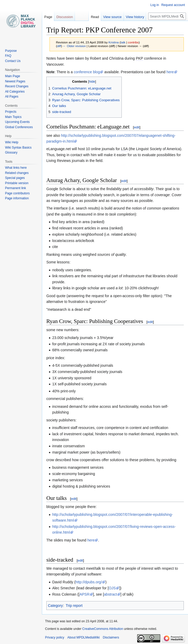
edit (137, 127)
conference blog (87, 72)
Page (48, 17)
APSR (85, 594)
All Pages (12, 97)
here (170, 72)
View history (135, 17)
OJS (112, 588)
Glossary (11, 152)
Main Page (12, 76)
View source (112, 17)
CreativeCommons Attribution (103, 629)
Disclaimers (111, 637)
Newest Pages (15, 81)
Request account (173, 5)
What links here (16, 168)
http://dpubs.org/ (89, 582)
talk (123, 42)
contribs (133, 42)
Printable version (17, 183)
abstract (110, 594)
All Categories (15, 92)
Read (95, 17)
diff (59, 46)
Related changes (17, 173)
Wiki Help (12, 142)
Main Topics (13, 117)
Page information (17, 198)
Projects (11, 112)
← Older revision (74, 46)
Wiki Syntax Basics (18, 148)
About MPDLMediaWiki (83, 637)
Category (55, 606)
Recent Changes (17, 86)
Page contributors (17, 193)
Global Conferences (19, 127)
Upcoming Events (17, 122)
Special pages (15, 178)
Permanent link (15, 188)
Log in (155, 5)
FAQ (8, 56)
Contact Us (13, 61)
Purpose (11, 51)
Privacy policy (55, 637)
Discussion (65, 17)
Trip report (74, 606)
